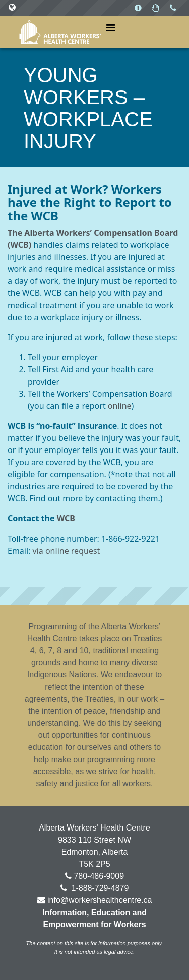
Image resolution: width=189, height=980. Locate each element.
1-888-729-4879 (99, 888)
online (120, 406)
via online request (67, 551)
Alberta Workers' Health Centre (60, 32)
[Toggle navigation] (111, 28)
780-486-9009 (99, 876)
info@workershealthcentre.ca (100, 900)
